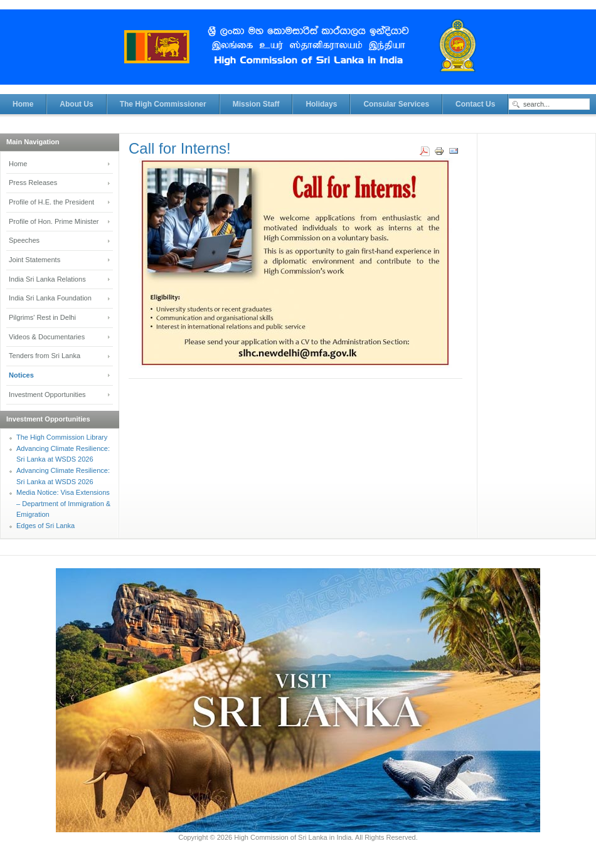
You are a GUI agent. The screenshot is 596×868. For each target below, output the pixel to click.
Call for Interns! (180, 148)
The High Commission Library (62, 437)
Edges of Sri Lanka (45, 526)
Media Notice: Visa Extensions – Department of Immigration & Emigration (63, 503)
